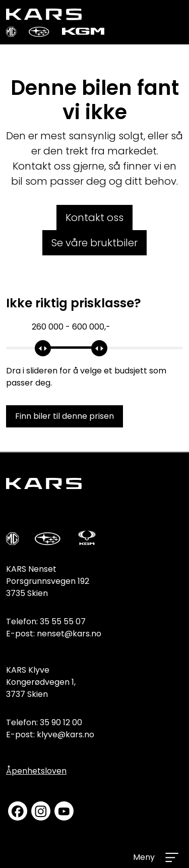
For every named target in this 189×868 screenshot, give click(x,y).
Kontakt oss (94, 218)
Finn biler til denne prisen (65, 416)
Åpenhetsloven (36, 771)
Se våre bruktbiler (94, 243)
